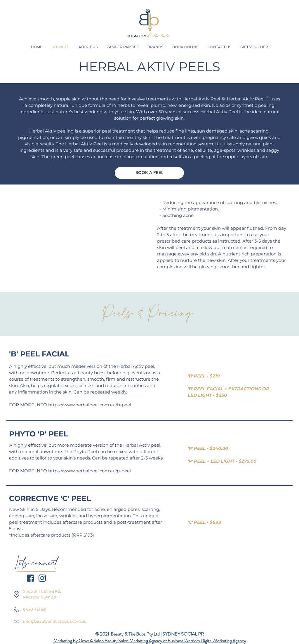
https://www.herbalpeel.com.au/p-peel (89, 471)
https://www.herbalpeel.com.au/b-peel (90, 405)
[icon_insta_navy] (42, 578)
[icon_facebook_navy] (31, 578)
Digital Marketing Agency (223, 641)
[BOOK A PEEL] (149, 173)
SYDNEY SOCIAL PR (183, 634)
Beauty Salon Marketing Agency (133, 641)
